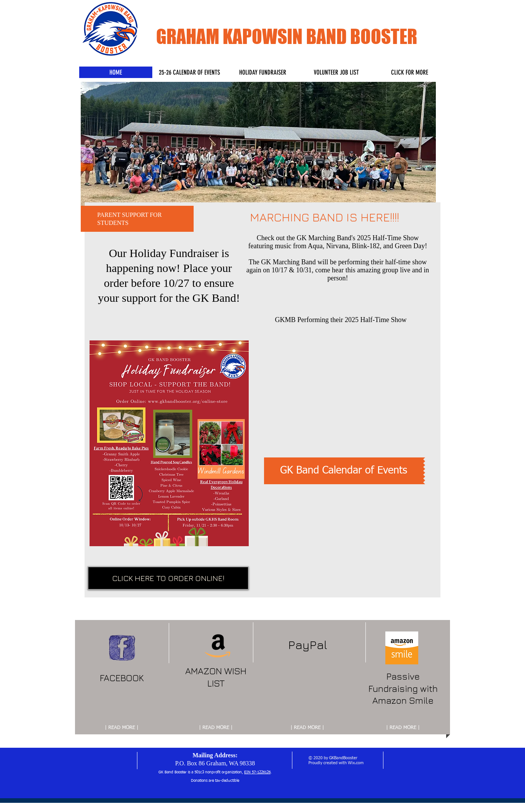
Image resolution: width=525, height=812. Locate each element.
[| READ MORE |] (122, 728)
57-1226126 (261, 772)
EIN (248, 772)
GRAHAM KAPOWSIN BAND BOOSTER (287, 37)
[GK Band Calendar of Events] (344, 471)
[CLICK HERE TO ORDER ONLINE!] (168, 578)
